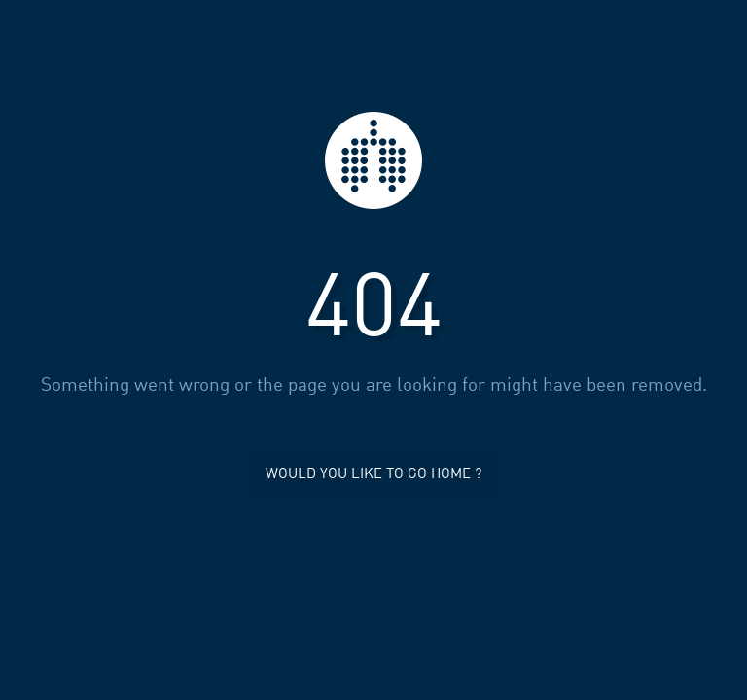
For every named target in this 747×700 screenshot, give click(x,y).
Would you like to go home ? (373, 475)
